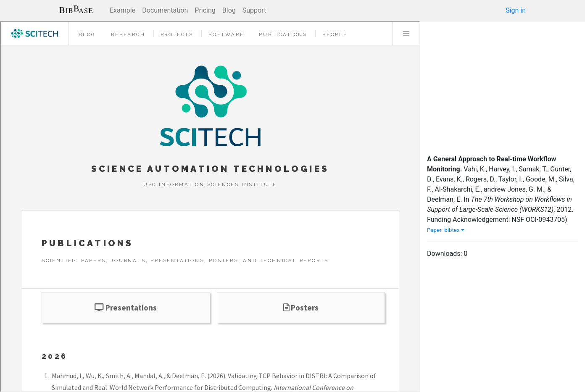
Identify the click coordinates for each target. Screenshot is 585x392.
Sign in (516, 10)
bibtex (454, 230)
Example (123, 10)
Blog (229, 10)
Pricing (205, 10)
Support (254, 10)
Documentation (165, 10)
